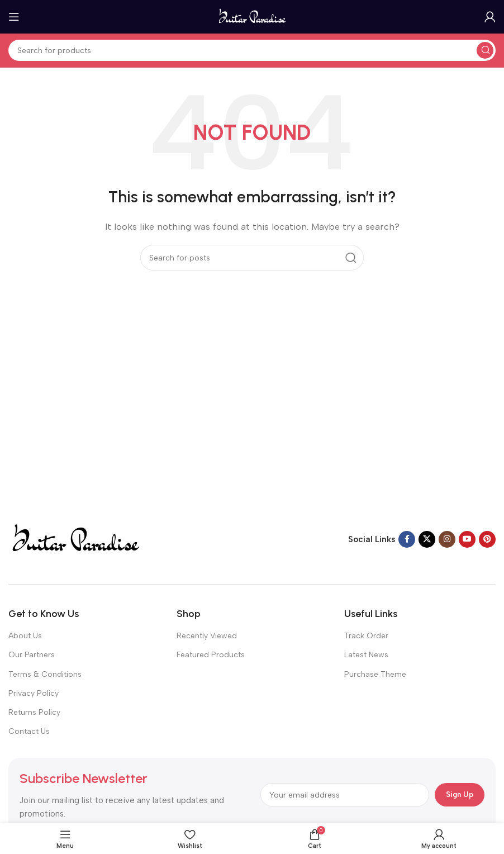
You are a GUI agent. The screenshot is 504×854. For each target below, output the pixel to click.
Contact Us (29, 731)
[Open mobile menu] (14, 17)
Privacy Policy (34, 693)
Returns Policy (34, 712)
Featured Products (211, 655)
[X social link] (427, 539)
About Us (25, 636)
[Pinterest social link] (487, 539)
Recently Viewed (207, 636)
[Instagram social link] (447, 539)
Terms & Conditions (45, 674)
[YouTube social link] (467, 539)
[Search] (252, 50)
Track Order (366, 636)
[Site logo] (252, 16)
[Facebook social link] (407, 539)
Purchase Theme (375, 674)
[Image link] (75, 539)
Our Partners (32, 655)
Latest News (366, 655)
